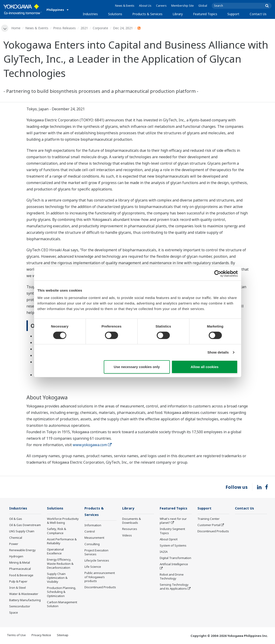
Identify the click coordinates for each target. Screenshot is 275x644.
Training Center (208, 519)
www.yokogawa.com (92, 445)
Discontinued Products (100, 588)
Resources (130, 529)
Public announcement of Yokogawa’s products (100, 577)
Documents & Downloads (132, 521)
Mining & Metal (20, 563)
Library (178, 14)
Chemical (16, 538)
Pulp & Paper (18, 582)
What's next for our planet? (173, 521)
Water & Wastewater (24, 594)
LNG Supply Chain (22, 532)
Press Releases (65, 28)
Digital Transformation (175, 558)
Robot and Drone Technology (172, 577)
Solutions (115, 14)
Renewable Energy (22, 550)
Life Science (93, 567)
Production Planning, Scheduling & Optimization (62, 592)
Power (14, 544)
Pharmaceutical (20, 569)
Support (233, 14)
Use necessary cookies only (137, 367)
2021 (84, 28)
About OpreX (169, 539)
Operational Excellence (55, 552)
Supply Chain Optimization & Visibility (57, 578)
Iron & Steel (17, 588)
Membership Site (182, 6)
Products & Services (147, 14)
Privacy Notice (41, 635)
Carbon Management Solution (62, 604)
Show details (218, 352)
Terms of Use (16, 635)
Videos (127, 536)
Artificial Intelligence (174, 565)
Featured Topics (205, 14)
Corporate (101, 28)
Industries (90, 14)
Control (90, 532)
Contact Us (258, 14)
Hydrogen (16, 557)
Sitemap (63, 635)
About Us (145, 6)
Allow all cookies (205, 367)
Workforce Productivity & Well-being (63, 521)
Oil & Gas (16, 519)
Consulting (92, 544)
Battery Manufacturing (25, 600)
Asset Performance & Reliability (62, 541)
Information (93, 526)
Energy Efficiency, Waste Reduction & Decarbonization (60, 564)
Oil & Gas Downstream (25, 525)
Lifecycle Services (97, 561)
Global (203, 6)
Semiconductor (20, 607)
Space (14, 613)
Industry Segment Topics (172, 531)
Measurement (94, 538)
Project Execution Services (96, 553)
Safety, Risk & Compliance (56, 531)
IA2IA (164, 552)
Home (16, 28)
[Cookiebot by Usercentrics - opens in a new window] (218, 274)
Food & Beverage (21, 575)
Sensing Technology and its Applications (174, 587)
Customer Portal (209, 525)
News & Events (125, 6)
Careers (161, 6)
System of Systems (173, 546)
